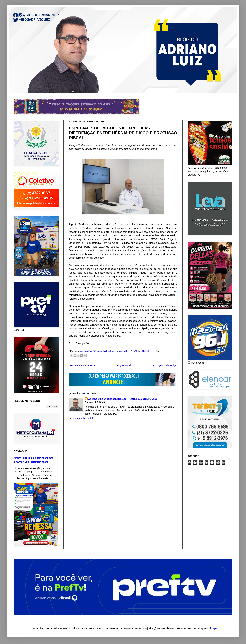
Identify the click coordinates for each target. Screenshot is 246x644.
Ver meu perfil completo (81, 418)
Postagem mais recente (82, 365)
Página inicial (124, 365)
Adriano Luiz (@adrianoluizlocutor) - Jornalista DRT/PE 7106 (123, 399)
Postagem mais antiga (164, 365)
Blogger (213, 628)
